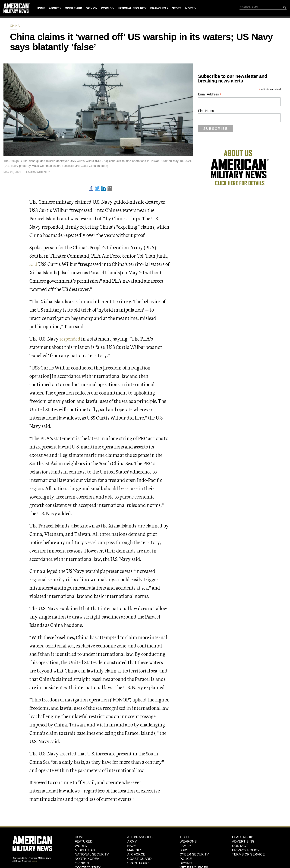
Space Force (139, 863)
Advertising (243, 841)
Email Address (210, 94)
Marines (135, 850)
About (54, 8)
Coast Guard (139, 859)
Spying (186, 863)
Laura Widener (38, 172)
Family (185, 846)
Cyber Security (194, 854)
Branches (158, 8)
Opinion (92, 8)
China (15, 26)
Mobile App (73, 8)
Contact (240, 846)
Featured (84, 841)
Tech (184, 837)
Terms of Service (248, 854)
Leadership (243, 837)
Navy (132, 846)
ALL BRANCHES (140, 837)
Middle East (86, 850)
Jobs (184, 850)
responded (70, 338)
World (106, 8)
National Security (132, 8)
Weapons (188, 841)
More (189, 8)
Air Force (136, 854)
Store (177, 8)
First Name (206, 111)
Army (132, 841)
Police (186, 859)
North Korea (87, 859)
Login (34, 861)
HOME (80, 837)
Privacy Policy (246, 850)
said (34, 264)
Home (41, 8)
